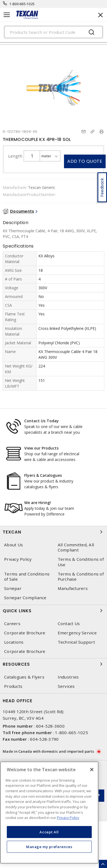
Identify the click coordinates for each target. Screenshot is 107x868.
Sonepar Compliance (25, 598)
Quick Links (53, 611)
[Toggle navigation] (7, 15)
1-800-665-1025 (22, 4)
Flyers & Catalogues (43, 475)
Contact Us (69, 624)
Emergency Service (77, 633)
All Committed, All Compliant (76, 547)
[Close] (92, 770)
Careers (12, 624)
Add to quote (85, 161)
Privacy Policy (18, 559)
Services (66, 686)
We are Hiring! (38, 503)
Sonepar (13, 588)
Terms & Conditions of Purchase (81, 577)
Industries (68, 677)
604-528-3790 (44, 739)
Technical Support (76, 642)
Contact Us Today (42, 421)
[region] (49, 813)
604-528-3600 (50, 726)
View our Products (41, 448)
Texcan (53, 532)
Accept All (49, 832)
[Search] (53, 32)
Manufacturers (73, 588)
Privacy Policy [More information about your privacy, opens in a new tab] (68, 818)
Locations (14, 642)
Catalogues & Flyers (24, 677)
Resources (53, 664)
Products (13, 686)
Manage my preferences (49, 847)
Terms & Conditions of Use (81, 562)
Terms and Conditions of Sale (27, 577)
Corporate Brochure (25, 633)
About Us (13, 545)
